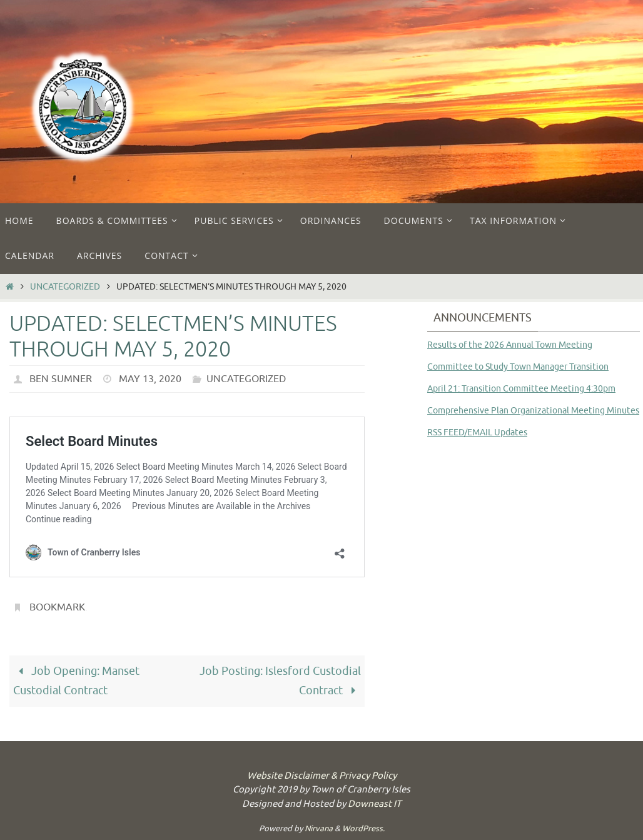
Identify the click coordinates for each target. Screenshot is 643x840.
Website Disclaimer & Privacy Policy (322, 776)
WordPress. (363, 828)
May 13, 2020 (150, 379)
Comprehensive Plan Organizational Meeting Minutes (533, 411)
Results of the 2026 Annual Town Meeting (510, 345)
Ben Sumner (61, 379)
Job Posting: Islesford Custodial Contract (280, 681)
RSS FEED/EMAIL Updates (477, 433)
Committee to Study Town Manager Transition (518, 367)
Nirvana (319, 828)
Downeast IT (374, 804)
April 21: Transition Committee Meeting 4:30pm (521, 389)
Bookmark (57, 607)
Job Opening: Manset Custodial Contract (76, 681)
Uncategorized (65, 286)
